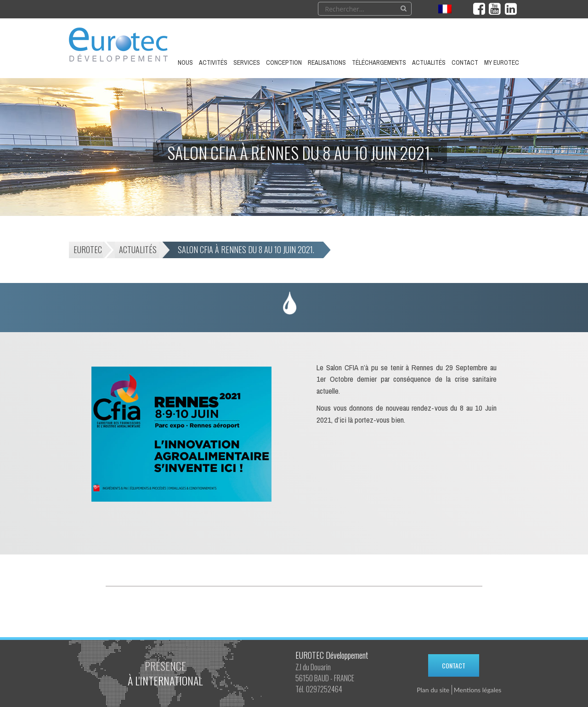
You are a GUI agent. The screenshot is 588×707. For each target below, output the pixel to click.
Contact (454, 665)
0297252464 (324, 689)
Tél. (300, 689)
